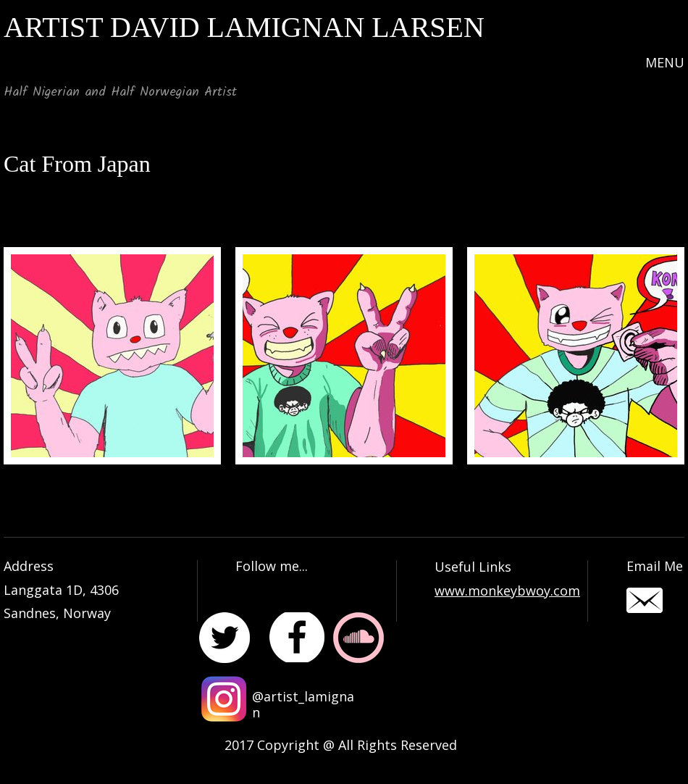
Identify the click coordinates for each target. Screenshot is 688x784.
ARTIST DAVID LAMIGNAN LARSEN (244, 27)
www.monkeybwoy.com (507, 591)
